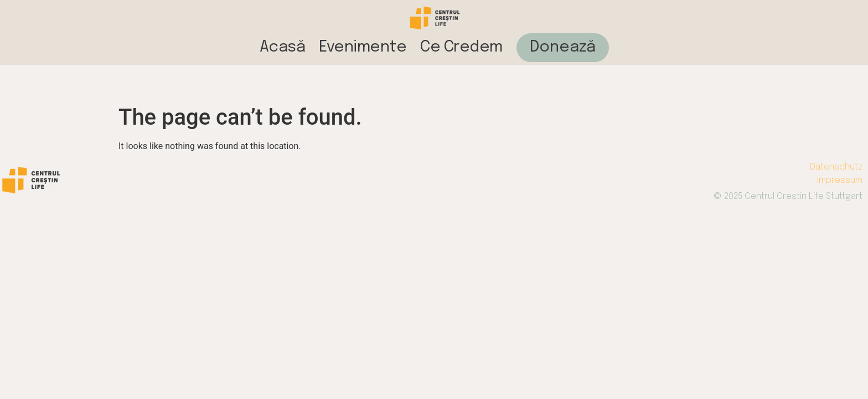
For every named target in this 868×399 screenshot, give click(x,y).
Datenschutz (836, 167)
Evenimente (363, 47)
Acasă (283, 47)
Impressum (840, 180)
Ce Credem (461, 47)
